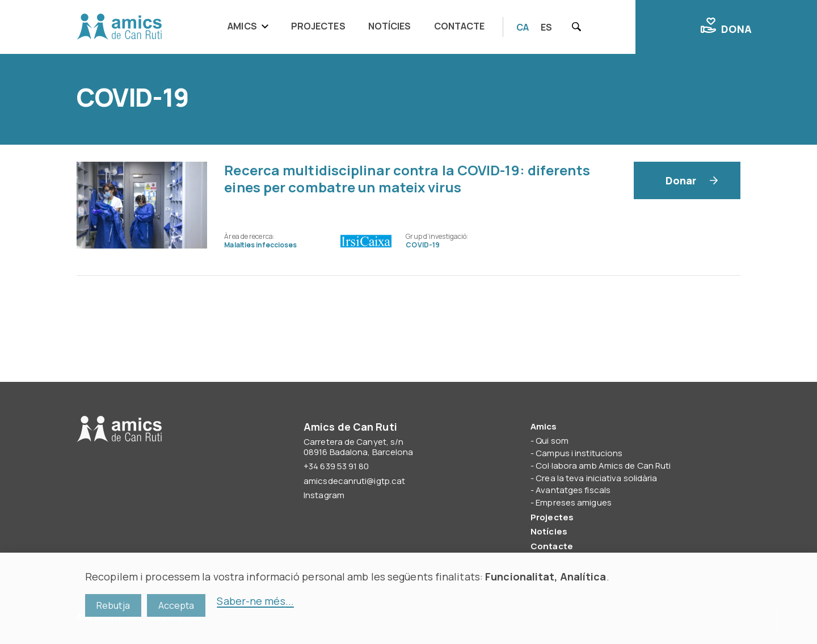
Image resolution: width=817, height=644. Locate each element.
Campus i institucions (579, 453)
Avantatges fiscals (573, 490)
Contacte (460, 26)
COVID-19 (423, 245)
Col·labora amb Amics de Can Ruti (603, 466)
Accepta (176, 605)
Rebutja (113, 605)
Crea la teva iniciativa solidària (596, 478)
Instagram (324, 495)
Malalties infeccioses (260, 245)
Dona (726, 27)
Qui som (552, 441)
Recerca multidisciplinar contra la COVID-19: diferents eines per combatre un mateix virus (407, 178)
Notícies (390, 26)
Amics (242, 26)
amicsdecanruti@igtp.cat (354, 481)
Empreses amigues (574, 502)
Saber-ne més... (255, 601)
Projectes (318, 26)
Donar (681, 180)
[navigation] (360, 27)
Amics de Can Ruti (119, 27)
